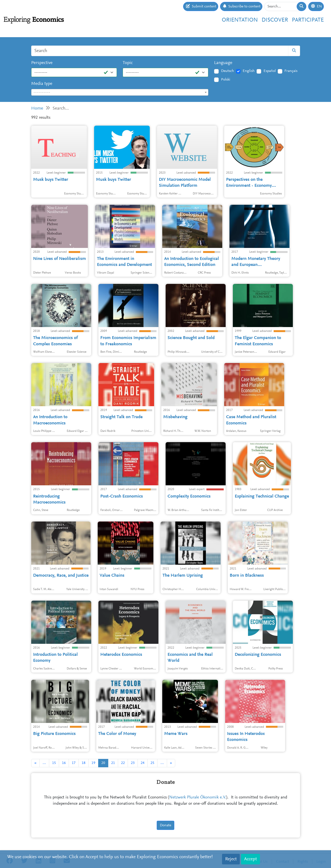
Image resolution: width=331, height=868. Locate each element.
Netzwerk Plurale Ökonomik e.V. (198, 798)
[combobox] (120, 92)
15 (54, 763)
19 (93, 763)
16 (64, 763)
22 (123, 763)
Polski (226, 80)
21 (113, 763)
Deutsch (228, 71)
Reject (231, 859)
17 (74, 763)
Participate (308, 20)
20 (103, 763)
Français (291, 71)
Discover (275, 20)
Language (223, 63)
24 (143, 763)
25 (152, 763)
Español (270, 71)
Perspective (42, 63)
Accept (250, 859)
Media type (42, 84)
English (249, 71)
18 (84, 763)
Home (37, 108)
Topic (128, 63)
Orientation (240, 20)
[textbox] (120, 93)
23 (133, 763)
